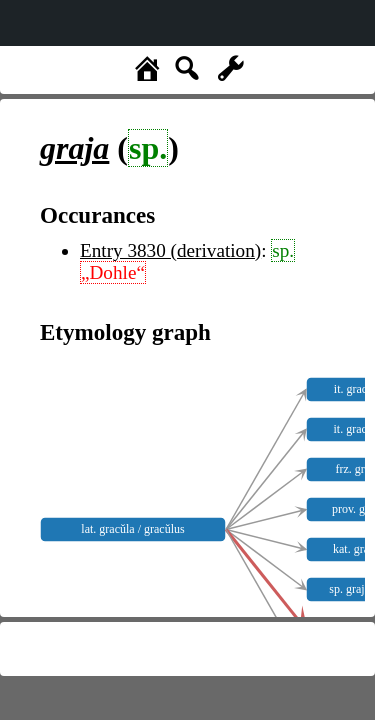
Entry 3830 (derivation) (170, 250)
